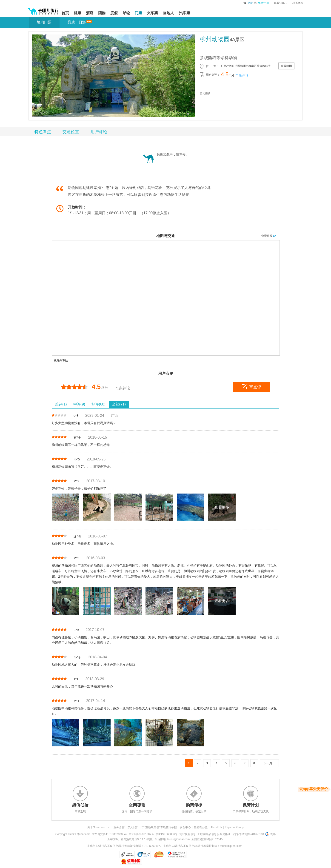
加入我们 (133, 827)
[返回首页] (43, 10)
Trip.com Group (234, 827)
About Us (216, 827)
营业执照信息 (188, 834)
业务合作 (119, 827)
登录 (250, 3)
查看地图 (286, 66)
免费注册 (263, 3)
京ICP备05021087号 (141, 834)
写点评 (252, 387)
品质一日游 (77, 22)
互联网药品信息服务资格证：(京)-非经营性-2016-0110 (231, 834)
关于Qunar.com (97, 827)
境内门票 (44, 22)
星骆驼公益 (201, 827)
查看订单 (281, 3)
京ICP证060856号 (167, 834)
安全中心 (185, 827)
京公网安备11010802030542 (110, 834)
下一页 (268, 763)
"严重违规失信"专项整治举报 (159, 827)
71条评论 (242, 75)
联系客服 (298, 3)
